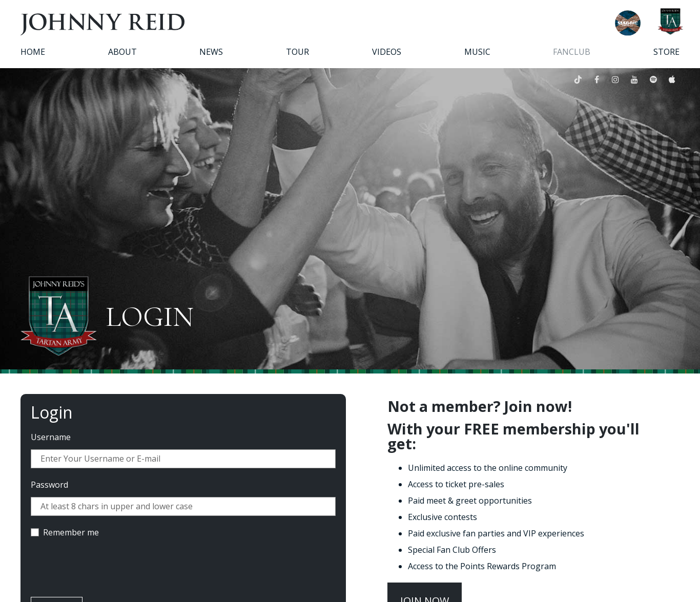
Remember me (71, 532)
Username (51, 437)
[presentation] (109, 569)
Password (49, 485)
